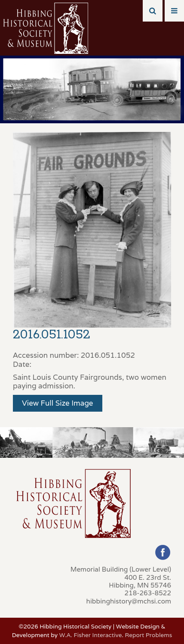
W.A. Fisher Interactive (91, 635)
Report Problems (148, 635)
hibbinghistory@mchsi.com (129, 601)
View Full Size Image (58, 403)
